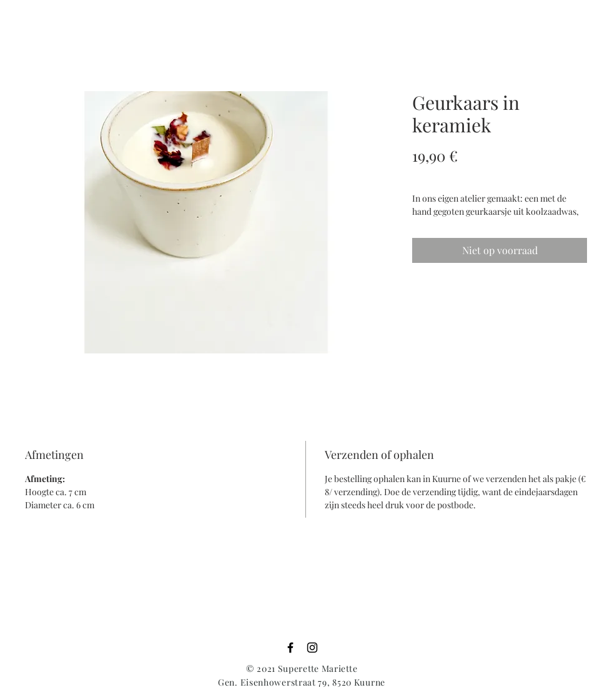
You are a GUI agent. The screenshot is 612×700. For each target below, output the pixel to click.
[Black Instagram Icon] (312, 648)
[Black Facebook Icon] (290, 648)
